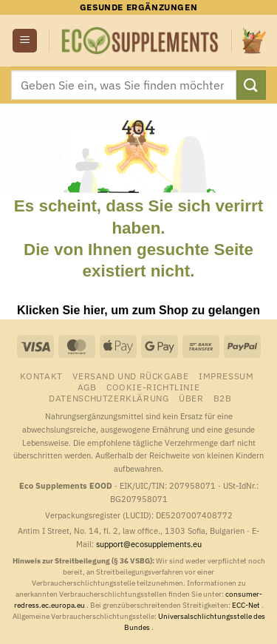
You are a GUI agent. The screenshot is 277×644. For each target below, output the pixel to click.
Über (191, 398)
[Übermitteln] (251, 85)
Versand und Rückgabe (130, 376)
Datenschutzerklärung (109, 398)
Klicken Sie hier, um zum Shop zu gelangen (138, 310)
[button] (25, 41)
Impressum (226, 376)
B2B (223, 398)
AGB (87, 387)
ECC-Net (247, 605)
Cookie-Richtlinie (153, 387)
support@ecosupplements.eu (149, 544)
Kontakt (41, 376)
